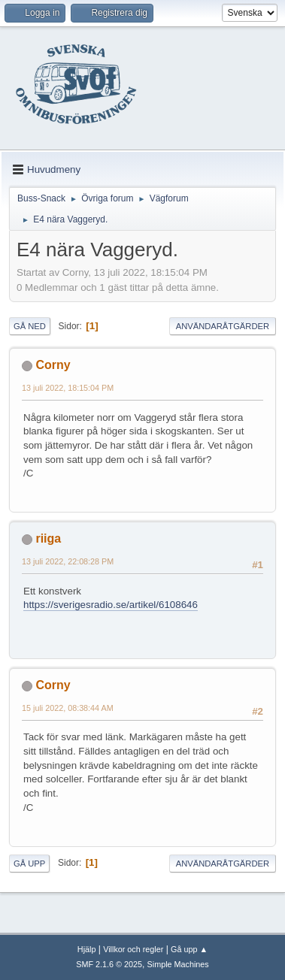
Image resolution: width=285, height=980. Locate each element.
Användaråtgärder (223, 326)
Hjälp (87, 949)
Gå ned (30, 326)
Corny (53, 365)
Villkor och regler (133, 949)
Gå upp (29, 864)
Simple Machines (178, 964)
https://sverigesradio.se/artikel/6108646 (111, 605)
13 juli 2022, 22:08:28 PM (68, 561)
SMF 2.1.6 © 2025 (109, 964)
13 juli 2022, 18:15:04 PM (68, 388)
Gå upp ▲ (189, 949)
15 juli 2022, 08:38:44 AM (68, 708)
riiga (48, 538)
